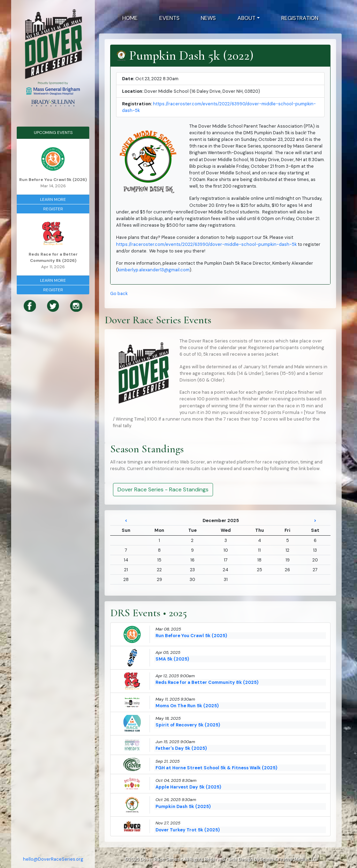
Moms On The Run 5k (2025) (187, 706)
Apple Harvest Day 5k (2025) (188, 787)
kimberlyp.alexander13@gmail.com (154, 270)
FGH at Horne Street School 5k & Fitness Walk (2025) (216, 768)
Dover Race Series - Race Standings (163, 489)
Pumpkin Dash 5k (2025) (183, 806)
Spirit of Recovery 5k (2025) (188, 725)
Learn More (53, 199)
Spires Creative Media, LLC (288, 859)
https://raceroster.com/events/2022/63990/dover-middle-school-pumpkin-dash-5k (206, 244)
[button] (249, 18)
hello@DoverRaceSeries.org (53, 859)
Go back (119, 293)
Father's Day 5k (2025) (181, 748)
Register (53, 209)
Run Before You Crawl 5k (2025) (191, 636)
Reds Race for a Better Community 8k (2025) (207, 682)
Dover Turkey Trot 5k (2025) (188, 830)
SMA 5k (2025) (172, 659)
